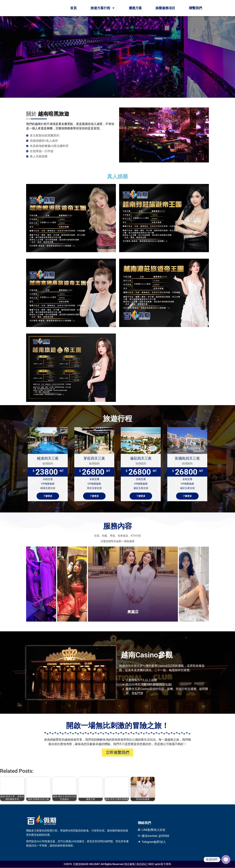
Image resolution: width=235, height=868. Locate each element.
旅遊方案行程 (103, 8)
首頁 (73, 8)
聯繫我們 (196, 8)
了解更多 (48, 496)
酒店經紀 (141, 864)
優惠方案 (135, 8)
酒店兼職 (129, 864)
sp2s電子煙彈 (163, 864)
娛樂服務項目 (165, 8)
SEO (151, 864)
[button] (114, 95)
